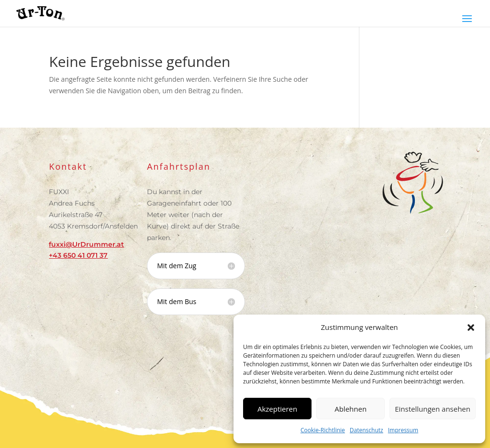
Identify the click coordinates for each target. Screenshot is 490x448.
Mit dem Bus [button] (177, 302)
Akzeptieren (277, 409)
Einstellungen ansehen (433, 409)
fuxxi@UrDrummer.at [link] (86, 244)
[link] (40, 13)
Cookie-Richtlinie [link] (323, 430)
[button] (471, 328)
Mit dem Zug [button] (177, 266)
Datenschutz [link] (367, 430)
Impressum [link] (403, 430)
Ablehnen (351, 409)
